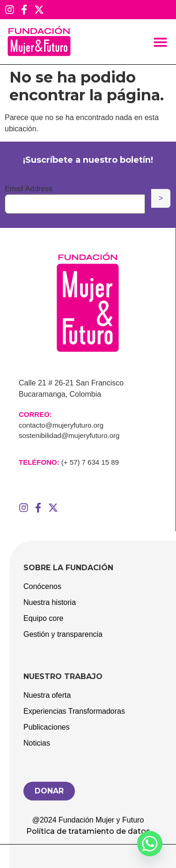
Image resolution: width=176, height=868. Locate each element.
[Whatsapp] (150, 844)
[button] (161, 42)
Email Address (29, 189)
